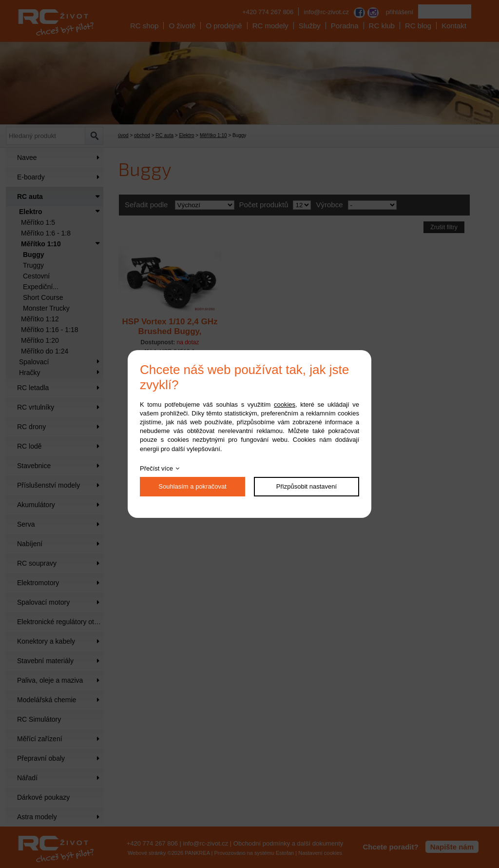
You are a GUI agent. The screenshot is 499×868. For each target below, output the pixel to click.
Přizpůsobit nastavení (307, 486)
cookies (285, 404)
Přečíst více (156, 468)
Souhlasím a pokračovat (192, 486)
